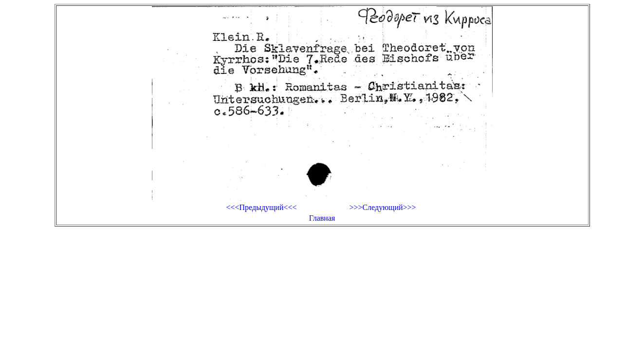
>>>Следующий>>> (382, 207)
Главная (322, 218)
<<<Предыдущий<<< (261, 207)
